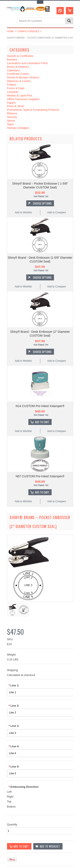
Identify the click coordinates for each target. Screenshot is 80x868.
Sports (11, 121)
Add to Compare (56, 212)
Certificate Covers (18, 74)
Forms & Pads (16, 88)
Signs (11, 124)
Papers (11, 103)
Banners (12, 60)
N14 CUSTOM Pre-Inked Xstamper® (40, 406)
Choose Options (42, 203)
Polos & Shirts (16, 106)
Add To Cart (42, 422)
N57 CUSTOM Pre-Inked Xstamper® (40, 476)
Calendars (13, 70)
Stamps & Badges (28, 31)
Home (11, 31)
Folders (12, 85)
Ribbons (12, 113)
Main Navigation (11, 21)
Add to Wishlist (23, 212)
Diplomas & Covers (19, 81)
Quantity (12, 824)
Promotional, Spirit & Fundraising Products (33, 110)
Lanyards (13, 92)
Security (12, 117)
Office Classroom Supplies (23, 99)
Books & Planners (18, 67)
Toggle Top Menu (40, 2)
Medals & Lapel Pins (20, 95)
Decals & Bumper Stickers (23, 77)
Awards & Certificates (20, 56)
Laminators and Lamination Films (27, 63)
